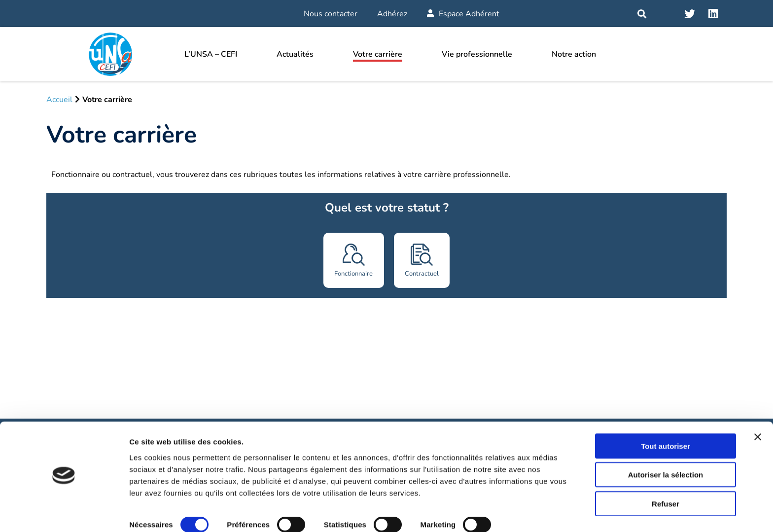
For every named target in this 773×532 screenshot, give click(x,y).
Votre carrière (378, 54)
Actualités (295, 54)
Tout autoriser (666, 419)
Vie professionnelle (477, 54)
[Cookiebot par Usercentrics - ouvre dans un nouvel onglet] (64, 513)
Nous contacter (331, 14)
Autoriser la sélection (666, 448)
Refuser (666, 477)
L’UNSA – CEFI (211, 54)
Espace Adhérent (463, 14)
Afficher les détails (162, 513)
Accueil (59, 100)
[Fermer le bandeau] (758, 410)
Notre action (574, 54)
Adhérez (392, 14)
